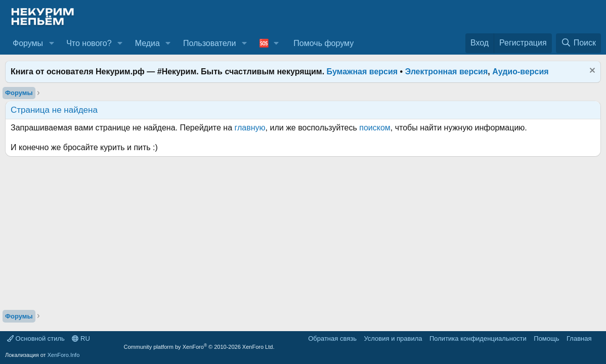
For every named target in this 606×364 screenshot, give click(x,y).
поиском (375, 128)
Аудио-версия (521, 72)
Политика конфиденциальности (478, 338)
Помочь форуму (323, 43)
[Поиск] (578, 43)
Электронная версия (447, 72)
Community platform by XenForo (199, 347)
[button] (51, 43)
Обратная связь (332, 338)
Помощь (546, 338)
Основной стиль (36, 338)
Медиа (147, 43)
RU (81, 338)
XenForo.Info (64, 355)
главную (250, 128)
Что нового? (89, 43)
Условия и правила (393, 338)
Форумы (28, 43)
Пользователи (209, 43)
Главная (579, 338)
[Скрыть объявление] (591, 72)
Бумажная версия (362, 72)
